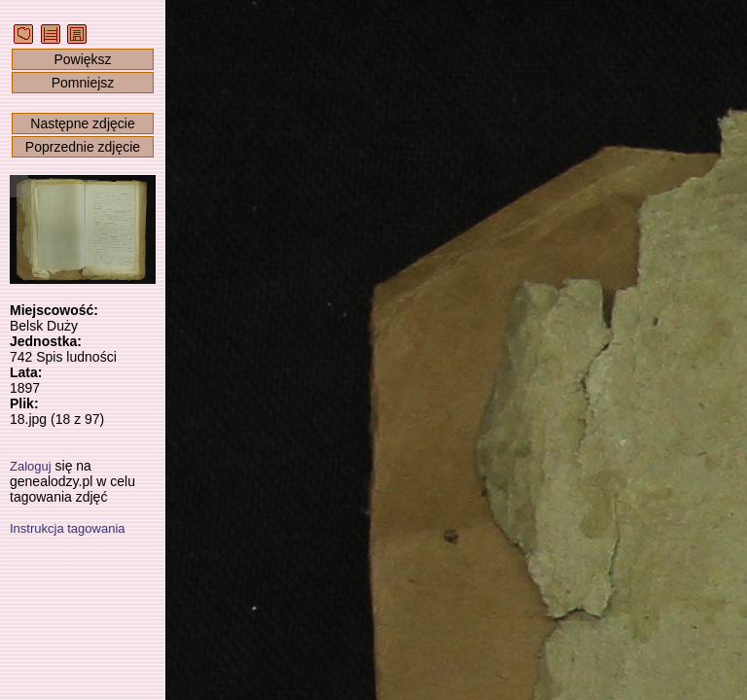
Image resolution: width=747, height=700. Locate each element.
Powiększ (82, 59)
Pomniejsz (83, 83)
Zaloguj (31, 466)
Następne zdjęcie (82, 123)
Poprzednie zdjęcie (83, 147)
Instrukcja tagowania (68, 528)
